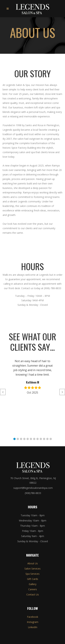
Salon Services (32, 569)
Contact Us (33, 594)
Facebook (33, 617)
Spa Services (32, 574)
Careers (33, 589)
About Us (33, 563)
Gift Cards (33, 579)
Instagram (33, 622)
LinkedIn (33, 627)
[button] (14, 439)
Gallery (33, 584)
